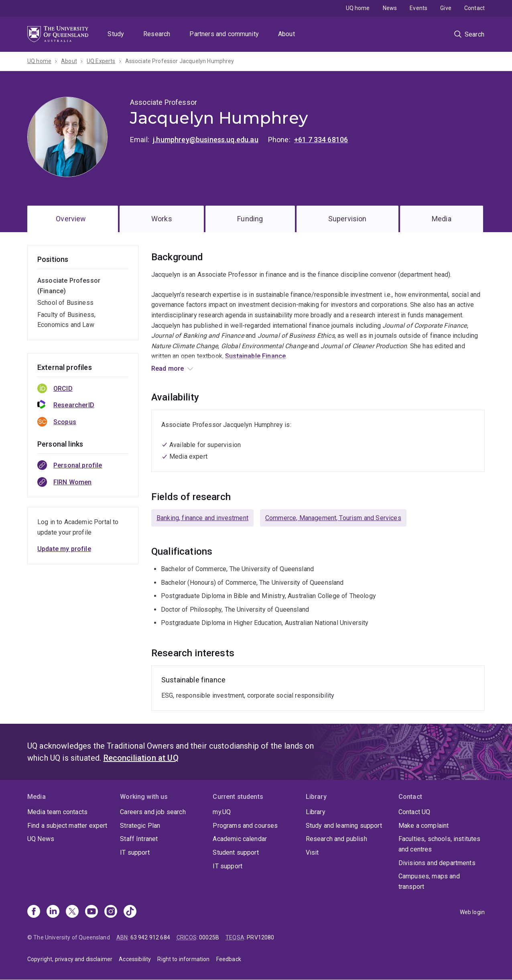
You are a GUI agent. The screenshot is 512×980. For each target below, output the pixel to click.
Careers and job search (153, 812)
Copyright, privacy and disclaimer (70, 959)
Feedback (229, 959)
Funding (250, 219)
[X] (72, 912)
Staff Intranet (139, 839)
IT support (135, 852)
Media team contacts (57, 812)
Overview (71, 219)
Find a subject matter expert (67, 826)
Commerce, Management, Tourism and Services (333, 518)
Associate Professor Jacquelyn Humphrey (180, 61)
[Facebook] (34, 912)
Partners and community (224, 34)
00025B (209, 937)
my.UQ (222, 812)
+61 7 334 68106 (321, 140)
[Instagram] (111, 912)
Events (419, 8)
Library (316, 812)
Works (162, 219)
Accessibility (135, 959)
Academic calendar (240, 839)
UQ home (358, 8)
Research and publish (336, 839)
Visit (312, 852)
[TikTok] (130, 912)
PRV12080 (260, 937)
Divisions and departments (437, 863)
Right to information (183, 959)
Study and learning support (344, 826)
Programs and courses (245, 826)
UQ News (41, 839)
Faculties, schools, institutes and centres (440, 844)
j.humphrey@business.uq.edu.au (206, 140)
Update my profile (64, 549)
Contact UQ (414, 812)
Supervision (347, 219)
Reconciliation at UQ (141, 758)
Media (442, 219)
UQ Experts (101, 61)
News (390, 8)
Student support (236, 852)
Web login (472, 912)
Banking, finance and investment (202, 518)
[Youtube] (91, 912)
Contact (474, 8)
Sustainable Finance (255, 356)
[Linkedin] (53, 912)
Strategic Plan (140, 826)
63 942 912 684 (150, 937)
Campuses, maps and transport (429, 881)
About (286, 34)
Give (446, 8)
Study (116, 34)
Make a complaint (424, 826)
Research (157, 34)
